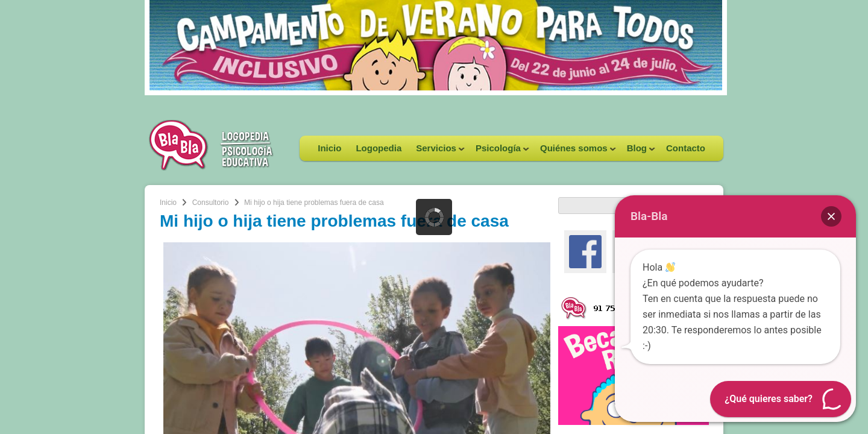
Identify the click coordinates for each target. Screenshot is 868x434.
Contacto (686, 148)
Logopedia (379, 148)
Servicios (437, 152)
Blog (637, 152)
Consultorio (211, 203)
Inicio (329, 148)
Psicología (499, 152)
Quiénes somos (574, 152)
